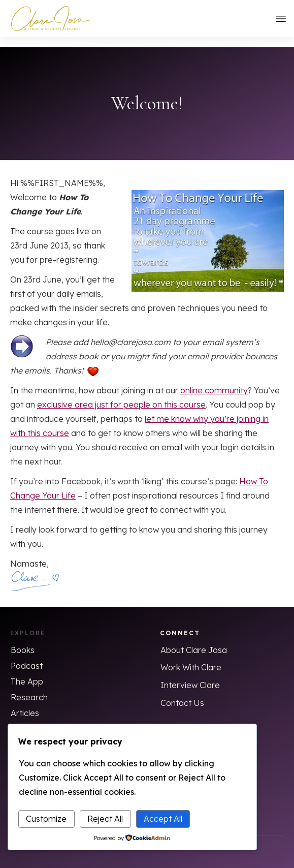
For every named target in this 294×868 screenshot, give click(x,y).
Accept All (163, 819)
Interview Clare (190, 675)
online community (214, 381)
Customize (46, 819)
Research (29, 688)
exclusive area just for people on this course (121, 395)
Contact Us (182, 693)
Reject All (105, 819)
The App (27, 672)
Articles (25, 703)
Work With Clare (191, 658)
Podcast (27, 656)
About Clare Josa (194, 640)
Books (23, 640)
